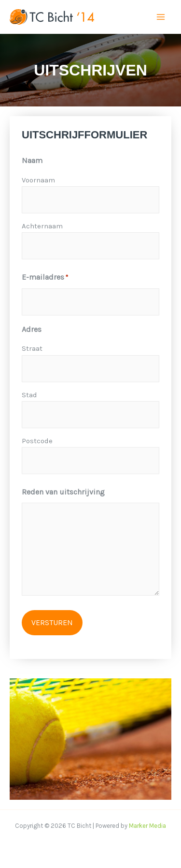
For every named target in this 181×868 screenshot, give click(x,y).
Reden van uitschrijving (63, 492)
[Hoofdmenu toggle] (161, 17)
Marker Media (147, 826)
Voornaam (38, 180)
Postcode (37, 441)
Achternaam (42, 226)
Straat (32, 348)
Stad (29, 395)
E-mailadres (45, 278)
